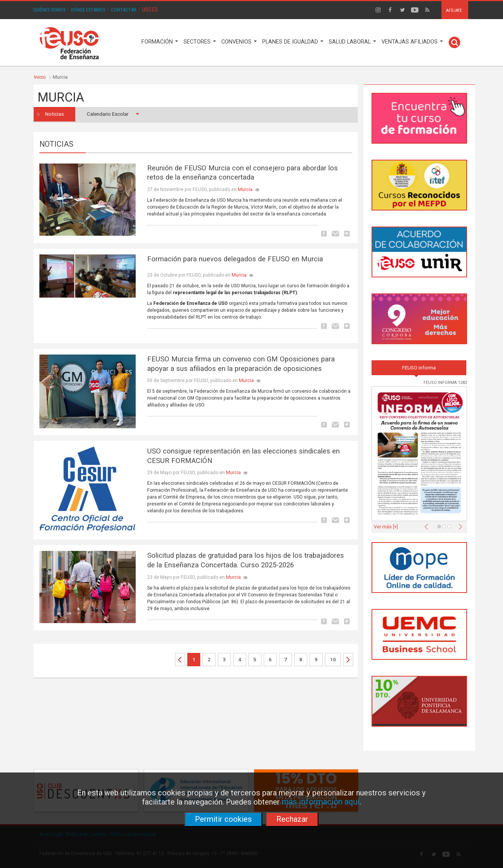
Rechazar (292, 819)
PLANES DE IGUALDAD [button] (293, 42)
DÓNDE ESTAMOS (88, 10)
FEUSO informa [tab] (419, 368)
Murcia (245, 189)
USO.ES (150, 10)
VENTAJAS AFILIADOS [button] (412, 42)
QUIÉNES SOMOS (49, 10)
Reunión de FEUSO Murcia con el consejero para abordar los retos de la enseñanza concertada (243, 173)
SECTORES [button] (200, 42)
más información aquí (321, 802)
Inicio (40, 77)
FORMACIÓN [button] (160, 42)
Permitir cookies (223, 819)
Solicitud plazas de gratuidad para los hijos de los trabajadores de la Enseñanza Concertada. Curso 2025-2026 (246, 560)
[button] (428, 525)
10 (333, 660)
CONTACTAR (124, 10)
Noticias (54, 114)
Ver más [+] (386, 527)
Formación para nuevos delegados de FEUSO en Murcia (235, 259)
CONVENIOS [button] (239, 42)
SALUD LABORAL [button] (352, 42)
